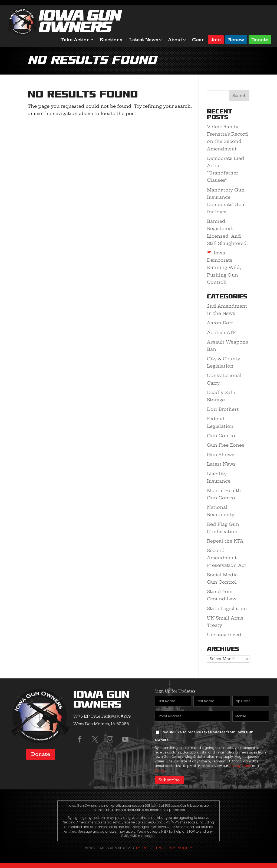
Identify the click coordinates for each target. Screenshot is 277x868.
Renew (236, 39)
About (175, 40)
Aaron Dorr (220, 323)
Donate (260, 39)
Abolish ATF (221, 332)
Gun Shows (221, 455)
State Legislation (227, 608)
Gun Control (222, 436)
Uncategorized (224, 635)
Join (216, 39)
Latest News (144, 40)
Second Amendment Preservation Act (227, 558)
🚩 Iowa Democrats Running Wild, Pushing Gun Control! (224, 268)
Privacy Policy (240, 766)
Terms (160, 770)
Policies (143, 848)
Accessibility (181, 848)
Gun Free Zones (226, 445)
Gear (198, 40)
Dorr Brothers (223, 409)
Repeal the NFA (225, 541)
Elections (111, 40)
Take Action (75, 40)
